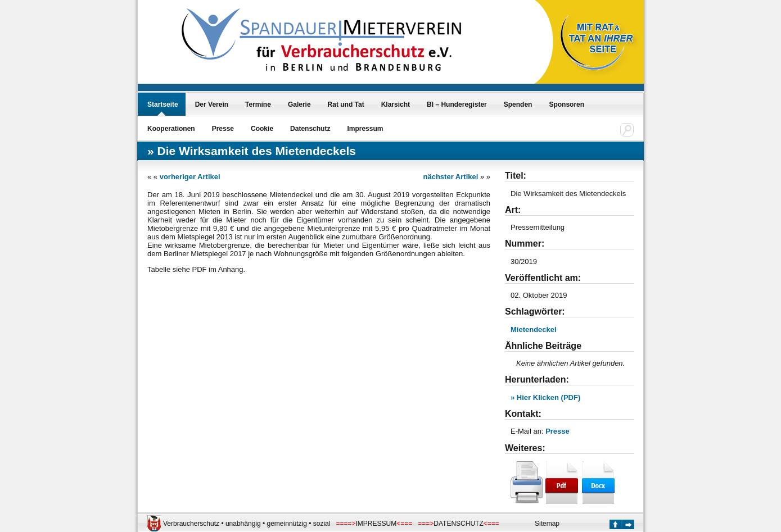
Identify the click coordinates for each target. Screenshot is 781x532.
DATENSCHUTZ (458, 524)
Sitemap (547, 524)
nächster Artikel (451, 177)
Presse (223, 129)
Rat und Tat (346, 104)
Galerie (299, 104)
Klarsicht (396, 104)
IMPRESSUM (376, 524)
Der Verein (212, 104)
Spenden (518, 104)
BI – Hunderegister (457, 104)
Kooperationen (171, 129)
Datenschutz (310, 129)
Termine (258, 104)
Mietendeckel (534, 329)
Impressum (365, 129)
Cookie (262, 129)
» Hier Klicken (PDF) (545, 397)
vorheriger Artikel (190, 177)
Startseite (163, 104)
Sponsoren (566, 104)
